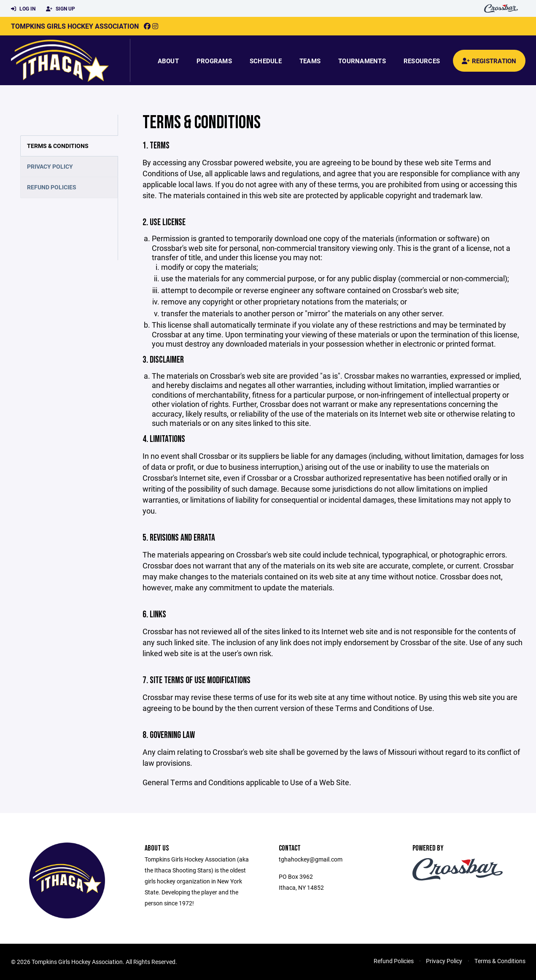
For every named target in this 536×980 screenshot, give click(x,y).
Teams (310, 61)
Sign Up (61, 9)
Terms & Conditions (58, 146)
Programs (214, 61)
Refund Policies (52, 187)
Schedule (266, 61)
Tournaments (362, 61)
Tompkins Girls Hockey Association (75, 26)
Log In (23, 9)
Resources (422, 61)
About (168, 61)
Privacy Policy (50, 166)
